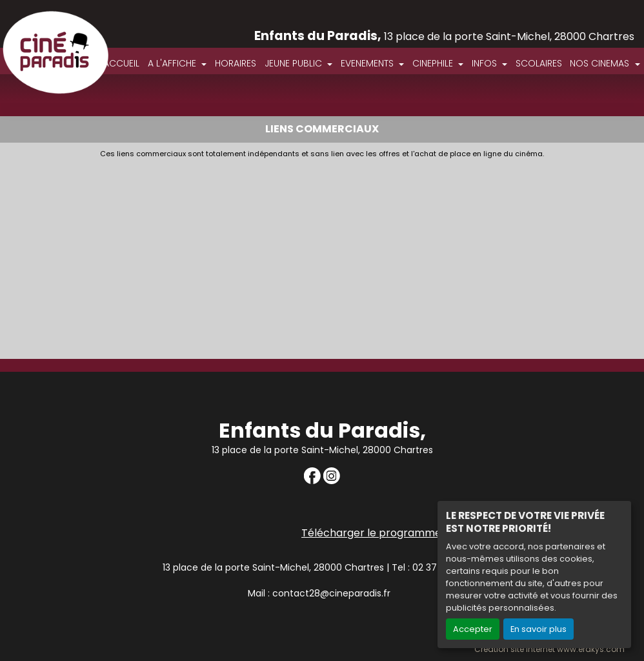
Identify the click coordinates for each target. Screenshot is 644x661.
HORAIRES (236, 63)
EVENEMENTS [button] (368, 63)
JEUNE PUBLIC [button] (295, 63)
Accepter (473, 629)
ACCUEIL (121, 63)
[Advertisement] (322, 255)
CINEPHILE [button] (434, 63)
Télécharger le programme (371, 533)
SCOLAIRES (539, 63)
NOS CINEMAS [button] (601, 63)
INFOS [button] (486, 63)
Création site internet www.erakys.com (549, 649)
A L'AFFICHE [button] (173, 63)
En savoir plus (538, 629)
